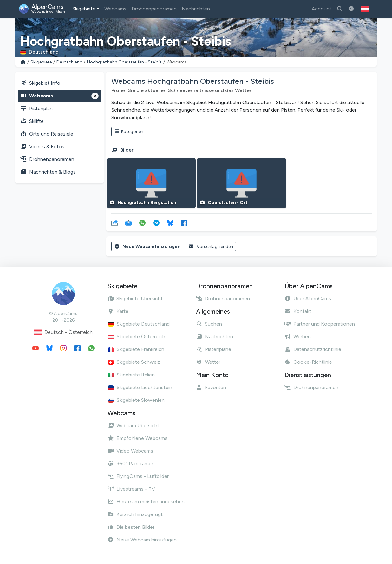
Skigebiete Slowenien (136, 400)
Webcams (115, 9)
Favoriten (211, 387)
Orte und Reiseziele (47, 134)
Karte (118, 311)
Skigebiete (84, 9)
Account (322, 9)
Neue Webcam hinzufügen (147, 246)
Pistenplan (36, 108)
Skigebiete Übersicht (135, 299)
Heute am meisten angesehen (146, 502)
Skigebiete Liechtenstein (140, 387)
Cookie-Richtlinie (308, 362)
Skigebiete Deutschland (139, 324)
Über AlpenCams (308, 299)
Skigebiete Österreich (136, 337)
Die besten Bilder (131, 527)
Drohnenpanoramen (154, 9)
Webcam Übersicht (133, 425)
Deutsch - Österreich (63, 332)
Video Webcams (130, 451)
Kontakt (298, 311)
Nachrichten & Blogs (48, 172)
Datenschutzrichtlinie (313, 349)
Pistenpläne (214, 349)
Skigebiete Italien (131, 375)
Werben (298, 337)
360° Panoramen (131, 464)
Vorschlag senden (211, 246)
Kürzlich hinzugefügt (135, 514)
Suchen (209, 324)
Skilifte (32, 121)
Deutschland (69, 62)
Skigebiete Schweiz (134, 362)
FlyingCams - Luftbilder (138, 476)
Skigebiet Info (40, 83)
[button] (365, 9)
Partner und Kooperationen (320, 324)
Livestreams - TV (131, 489)
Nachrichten (196, 9)
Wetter (208, 362)
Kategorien (129, 132)
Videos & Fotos (42, 146)
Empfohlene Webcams (137, 438)
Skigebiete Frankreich (136, 349)
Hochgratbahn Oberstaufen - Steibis (124, 62)
